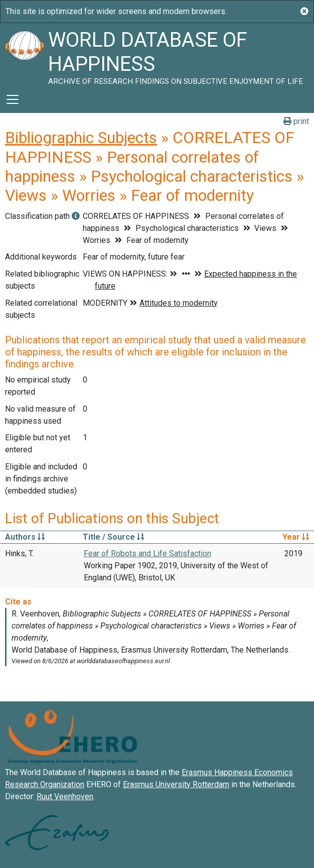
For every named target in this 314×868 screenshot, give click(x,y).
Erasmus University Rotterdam (176, 784)
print (296, 121)
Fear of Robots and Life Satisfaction (147, 553)
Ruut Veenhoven (65, 796)
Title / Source (113, 537)
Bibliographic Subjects (81, 138)
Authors (25, 537)
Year (296, 537)
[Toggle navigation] (13, 99)
